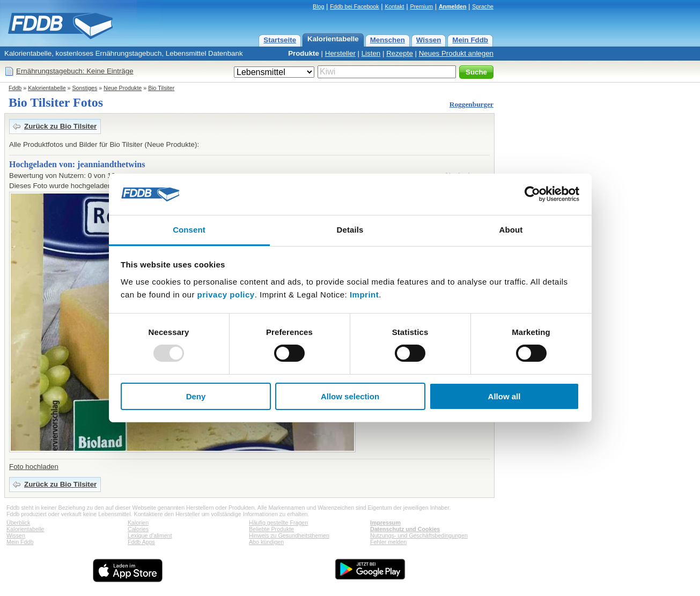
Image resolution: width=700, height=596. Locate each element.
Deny (196, 396)
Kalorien (138, 523)
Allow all (504, 396)
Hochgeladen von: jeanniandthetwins (77, 164)
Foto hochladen (34, 467)
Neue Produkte (123, 88)
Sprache (483, 6)
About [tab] (511, 230)
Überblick (18, 523)
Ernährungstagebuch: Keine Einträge (75, 71)
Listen (371, 53)
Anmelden (453, 6)
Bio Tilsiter (161, 88)
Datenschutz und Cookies (405, 529)
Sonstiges (85, 88)
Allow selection (350, 396)
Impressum (385, 523)
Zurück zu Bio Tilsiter (60, 126)
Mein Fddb (470, 40)
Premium (421, 6)
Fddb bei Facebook (354, 6)
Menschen (388, 40)
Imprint (364, 295)
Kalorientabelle (333, 39)
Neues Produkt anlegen (456, 53)
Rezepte (400, 53)
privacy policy (226, 295)
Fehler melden (388, 542)
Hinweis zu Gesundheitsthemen (289, 535)
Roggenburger (471, 104)
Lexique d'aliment (150, 535)
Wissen (429, 40)
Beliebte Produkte (271, 529)
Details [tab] (350, 230)
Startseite (280, 40)
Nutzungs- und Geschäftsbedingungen (419, 535)
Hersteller (340, 53)
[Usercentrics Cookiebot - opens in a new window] (532, 194)
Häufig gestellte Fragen (278, 523)
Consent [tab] (189, 230)
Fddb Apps (141, 542)
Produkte (304, 53)
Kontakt (394, 6)
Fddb (15, 88)
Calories (138, 529)
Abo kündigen (266, 542)
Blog (318, 6)
